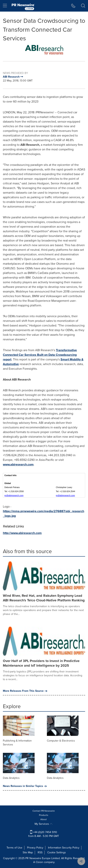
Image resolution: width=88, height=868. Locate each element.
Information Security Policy (64, 848)
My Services (44, 824)
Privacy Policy (35, 848)
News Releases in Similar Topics (25, 786)
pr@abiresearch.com (14, 495)
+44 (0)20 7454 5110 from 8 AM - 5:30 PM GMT (44, 834)
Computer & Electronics (61, 741)
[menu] (5, 6)
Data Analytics (11, 778)
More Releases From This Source (25, 691)
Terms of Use (14, 848)
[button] (73, 6)
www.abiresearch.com (18, 464)
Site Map (28, 852)
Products (44, 815)
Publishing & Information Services (17, 743)
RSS (40, 852)
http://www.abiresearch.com (22, 533)
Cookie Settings (57, 852)
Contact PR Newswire (44, 811)
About (44, 819)
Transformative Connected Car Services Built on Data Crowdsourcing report (40, 355)
